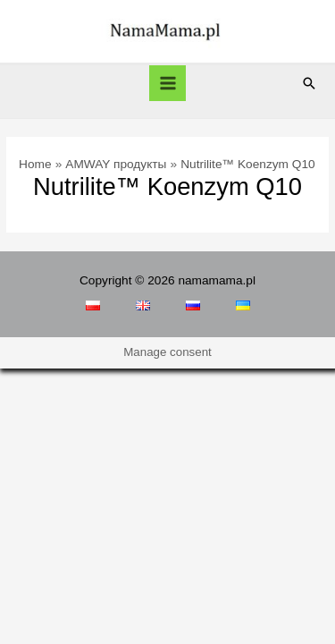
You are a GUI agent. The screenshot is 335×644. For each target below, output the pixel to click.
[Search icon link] (309, 83)
